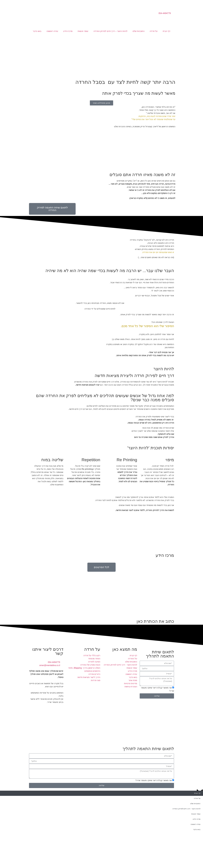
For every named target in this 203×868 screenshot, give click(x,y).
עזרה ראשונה (52, 31)
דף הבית (166, 31)
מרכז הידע (68, 31)
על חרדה (154, 31)
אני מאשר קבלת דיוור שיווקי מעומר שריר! (154, 780)
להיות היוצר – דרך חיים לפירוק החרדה (110, 31)
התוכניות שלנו (139, 31)
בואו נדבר (37, 31)
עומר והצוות (83, 31)
